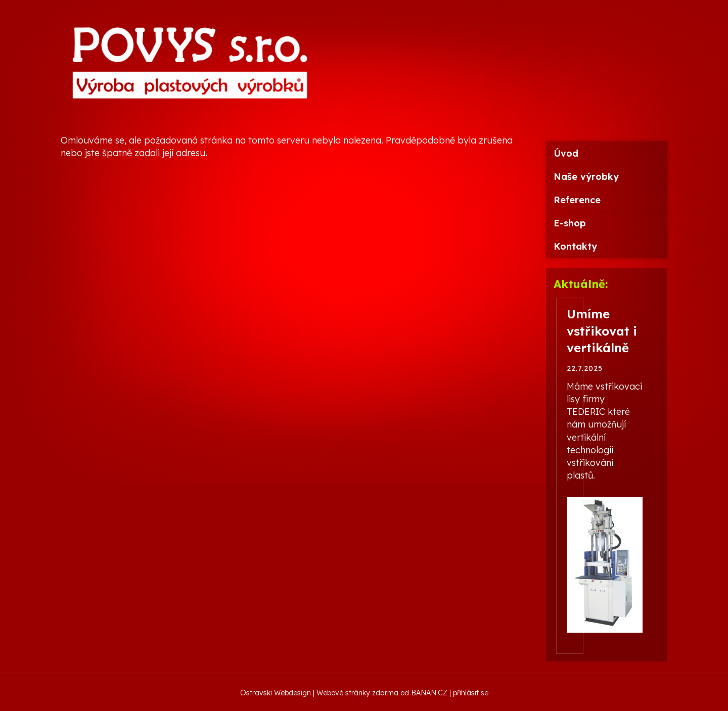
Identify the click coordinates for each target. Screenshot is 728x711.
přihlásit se (471, 693)
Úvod (566, 153)
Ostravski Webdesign (277, 693)
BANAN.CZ (429, 693)
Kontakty (575, 246)
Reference (577, 200)
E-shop (570, 223)
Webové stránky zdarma (357, 693)
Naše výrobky (586, 177)
